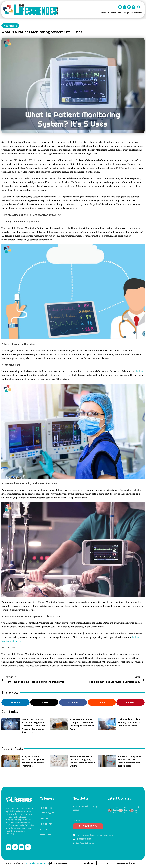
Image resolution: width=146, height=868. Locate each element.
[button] (139, 7)
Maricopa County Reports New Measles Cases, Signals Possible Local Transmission (138, 810)
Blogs (126, 13)
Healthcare (10, 25)
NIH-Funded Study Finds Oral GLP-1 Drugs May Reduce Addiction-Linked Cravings (127, 810)
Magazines (116, 13)
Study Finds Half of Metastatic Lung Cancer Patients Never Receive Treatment (116, 810)
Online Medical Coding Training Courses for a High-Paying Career (129, 722)
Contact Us (136, 13)
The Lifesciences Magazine (36, 863)
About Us (105, 13)
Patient (140, 371)
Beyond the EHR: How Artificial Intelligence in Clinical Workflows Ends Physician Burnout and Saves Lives (33, 726)
